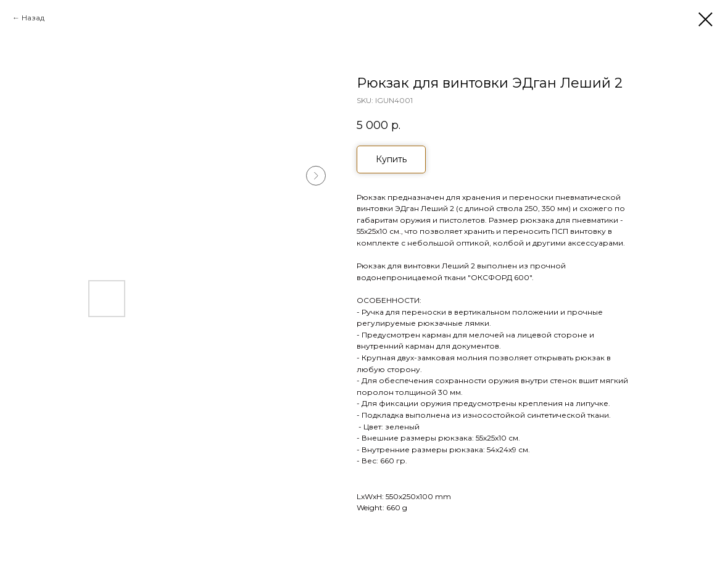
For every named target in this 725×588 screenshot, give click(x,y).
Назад (33, 18)
